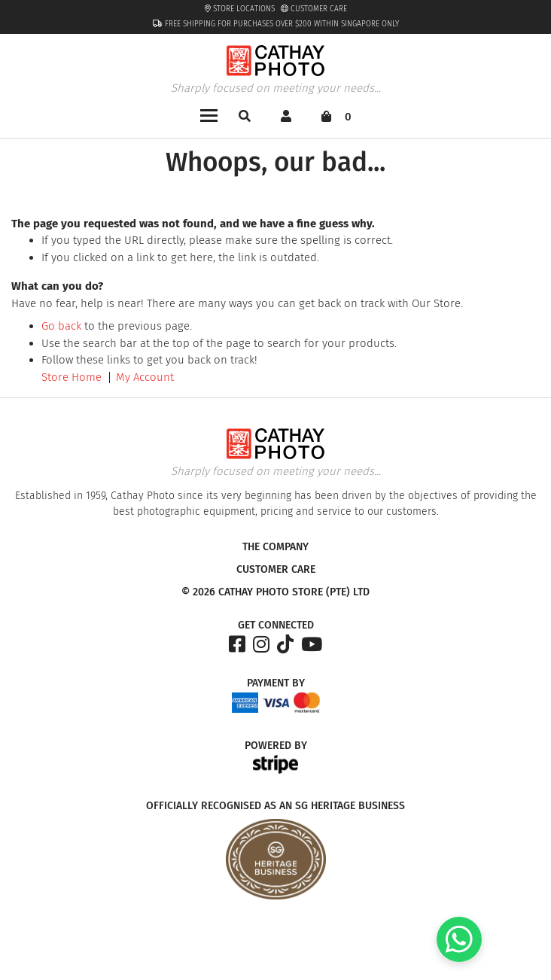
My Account (145, 377)
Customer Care (314, 9)
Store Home (72, 377)
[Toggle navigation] (209, 114)
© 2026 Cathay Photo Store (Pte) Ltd (275, 592)
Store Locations (240, 9)
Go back (61, 326)
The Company (275, 547)
